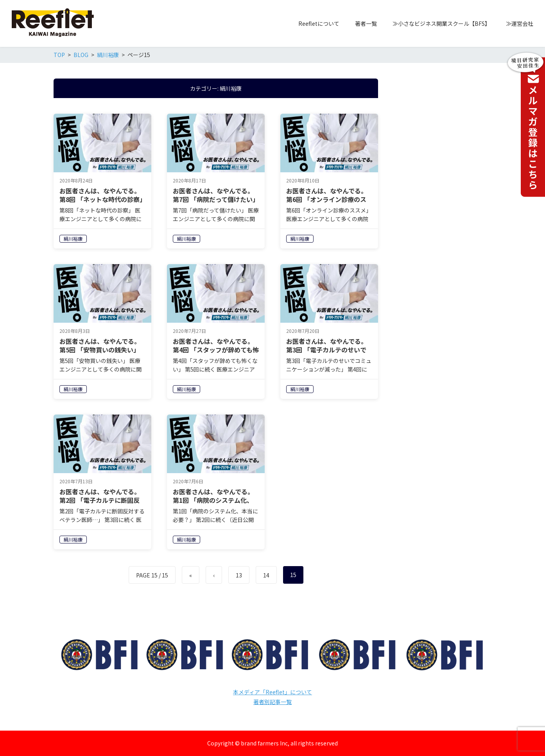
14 (266, 575)
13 (239, 575)
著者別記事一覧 (272, 702)
